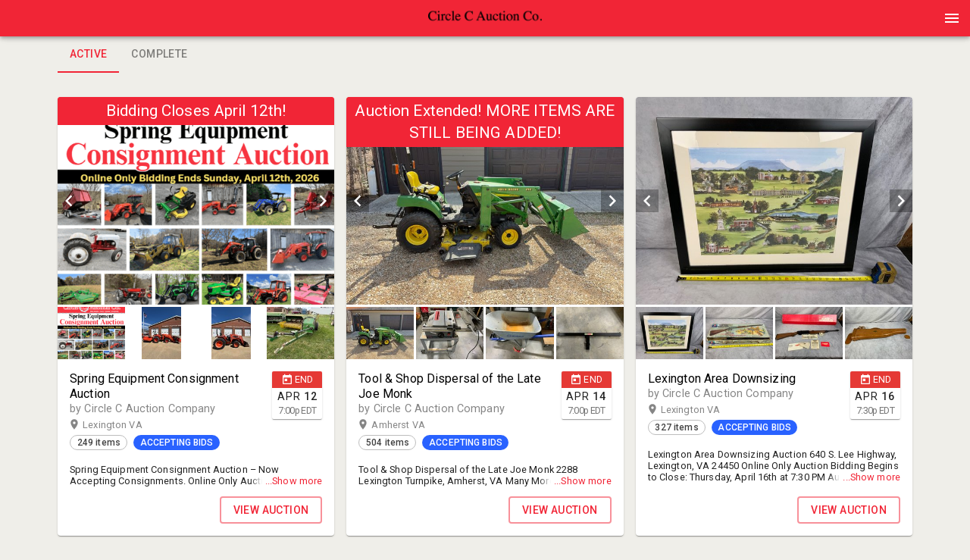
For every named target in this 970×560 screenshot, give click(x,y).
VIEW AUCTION (271, 510)
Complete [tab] (159, 55)
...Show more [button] (294, 481)
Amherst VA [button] (413, 425)
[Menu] (952, 18)
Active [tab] (88, 55)
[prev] (69, 201)
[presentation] (485, 18)
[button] (485, 23)
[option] (196, 201)
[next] (323, 201)
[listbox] (196, 201)
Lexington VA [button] (127, 425)
